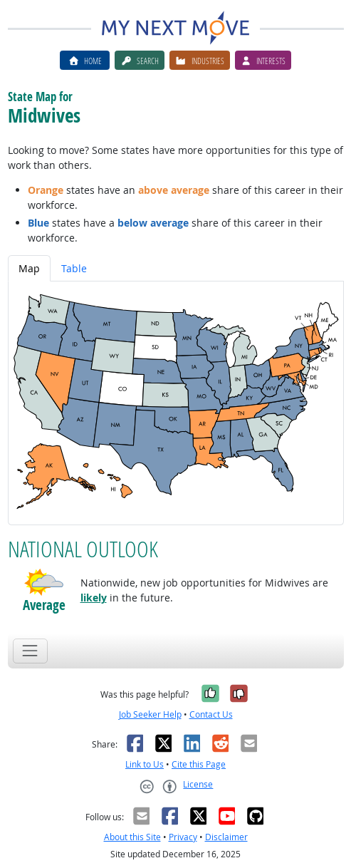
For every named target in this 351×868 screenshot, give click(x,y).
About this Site (132, 837)
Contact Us (211, 714)
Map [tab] (29, 268)
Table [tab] (74, 268)
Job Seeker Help (150, 714)
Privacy (183, 837)
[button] (44, 582)
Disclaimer (226, 837)
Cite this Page (199, 764)
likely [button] (94, 598)
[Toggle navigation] (30, 651)
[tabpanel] (176, 403)
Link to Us (145, 764)
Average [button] (44, 605)
